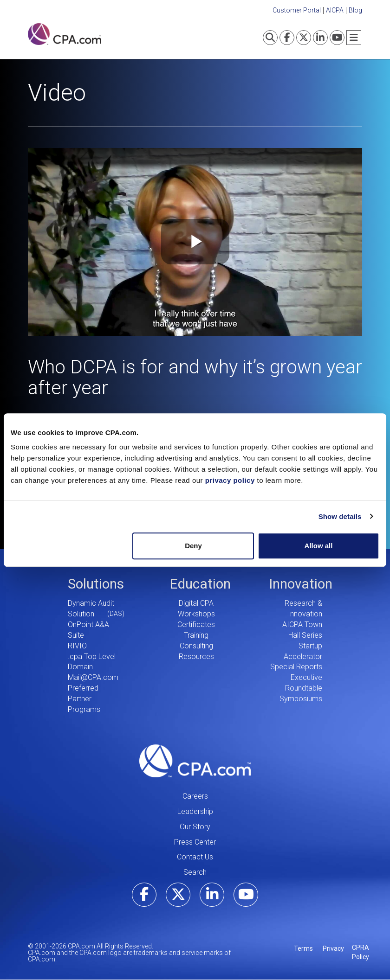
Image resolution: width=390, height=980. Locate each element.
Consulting (196, 646)
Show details (340, 516)
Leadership (195, 811)
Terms (303, 948)
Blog (355, 10)
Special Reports (296, 667)
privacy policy (230, 480)
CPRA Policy (361, 952)
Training (196, 635)
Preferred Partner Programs (84, 699)
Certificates (196, 625)
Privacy (333, 948)
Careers (195, 796)
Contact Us (195, 857)
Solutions (96, 584)
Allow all (319, 546)
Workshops (196, 614)
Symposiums (301, 699)
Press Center (195, 842)
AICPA (335, 10)
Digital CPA (196, 603)
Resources (196, 657)
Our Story (195, 827)
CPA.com (195, 761)
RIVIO (77, 646)
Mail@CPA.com (93, 677)
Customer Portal (297, 10)
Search (195, 872)
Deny (193, 546)
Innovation (301, 584)
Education (200, 584)
